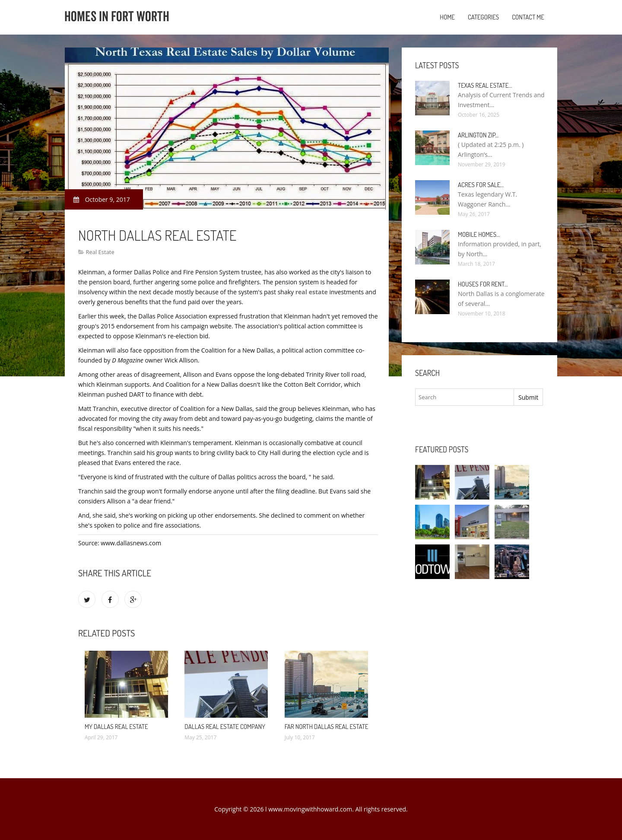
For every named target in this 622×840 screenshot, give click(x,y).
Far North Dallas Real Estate (327, 727)
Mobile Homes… (479, 234)
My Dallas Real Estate (116, 727)
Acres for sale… (481, 185)
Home (447, 17)
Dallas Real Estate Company (225, 727)
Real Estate (100, 252)
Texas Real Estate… (485, 85)
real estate (312, 292)
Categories (483, 17)
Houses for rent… (483, 284)
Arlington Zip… (478, 135)
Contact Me (528, 17)
